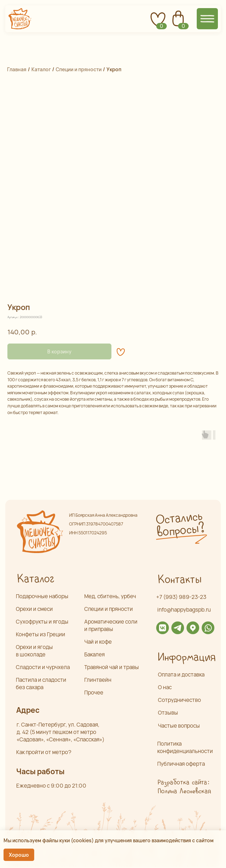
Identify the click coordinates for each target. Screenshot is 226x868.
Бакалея (94, 654)
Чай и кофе (98, 642)
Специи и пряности (79, 69)
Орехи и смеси (34, 609)
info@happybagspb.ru (184, 610)
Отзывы (168, 713)
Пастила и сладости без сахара (41, 684)
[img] (163, 628)
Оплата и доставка (181, 675)
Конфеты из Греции (41, 634)
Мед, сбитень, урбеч (110, 596)
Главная (17, 69)
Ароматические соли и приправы (111, 625)
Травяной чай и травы (112, 667)
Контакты (179, 580)
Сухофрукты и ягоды (42, 622)
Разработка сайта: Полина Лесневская (184, 787)
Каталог (41, 69)
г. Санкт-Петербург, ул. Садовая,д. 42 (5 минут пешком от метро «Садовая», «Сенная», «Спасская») (60, 732)
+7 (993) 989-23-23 (181, 597)
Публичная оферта (181, 764)
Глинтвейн (98, 680)
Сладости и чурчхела (43, 667)
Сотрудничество (179, 700)
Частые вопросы (179, 726)
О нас (165, 687)
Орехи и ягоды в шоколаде (34, 651)
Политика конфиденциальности (185, 747)
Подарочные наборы (42, 596)
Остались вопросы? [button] (180, 525)
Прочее (94, 693)
